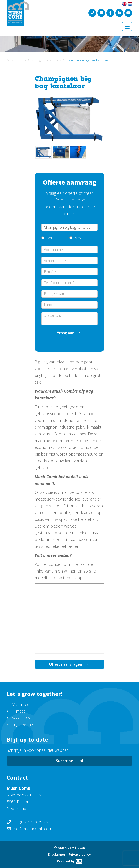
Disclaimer (57, 854)
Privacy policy (80, 854)
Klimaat (18, 711)
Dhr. (47, 238)
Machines (20, 704)
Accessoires (23, 718)
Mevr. (76, 238)
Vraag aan (66, 333)
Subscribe (70, 761)
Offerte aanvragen (66, 664)
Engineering (22, 725)
